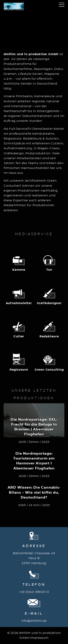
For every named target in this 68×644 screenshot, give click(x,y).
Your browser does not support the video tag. (34, 28)
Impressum (40, 638)
